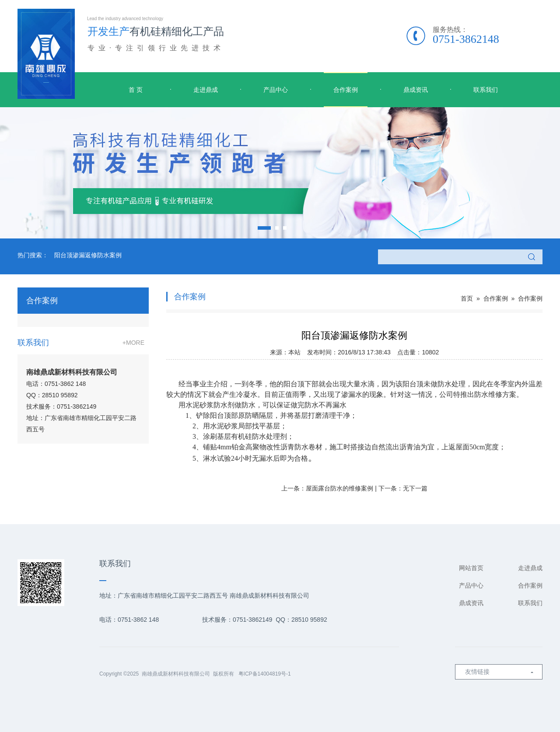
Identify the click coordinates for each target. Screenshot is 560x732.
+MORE (133, 343)
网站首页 (471, 568)
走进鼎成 (206, 90)
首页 (467, 298)
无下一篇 (415, 488)
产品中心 (276, 90)
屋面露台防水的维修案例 (339, 488)
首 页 (136, 90)
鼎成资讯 (416, 90)
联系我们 (486, 90)
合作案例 (346, 90)
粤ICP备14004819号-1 (265, 674)
